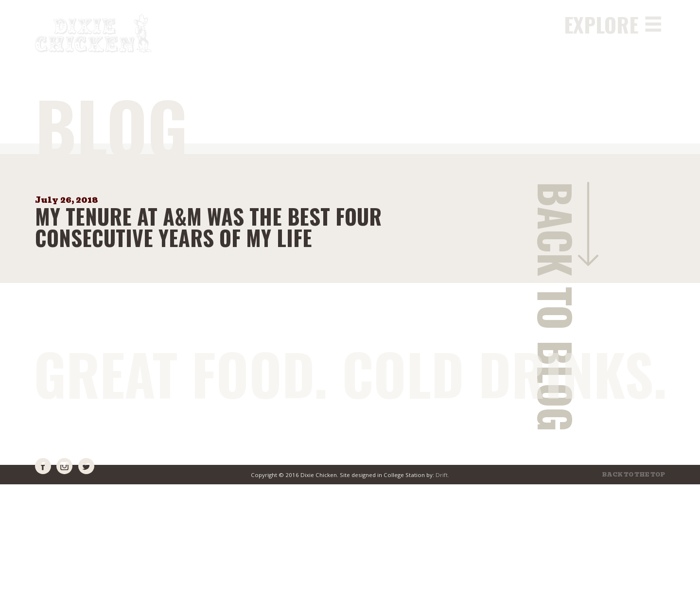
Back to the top (634, 475)
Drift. (442, 475)
